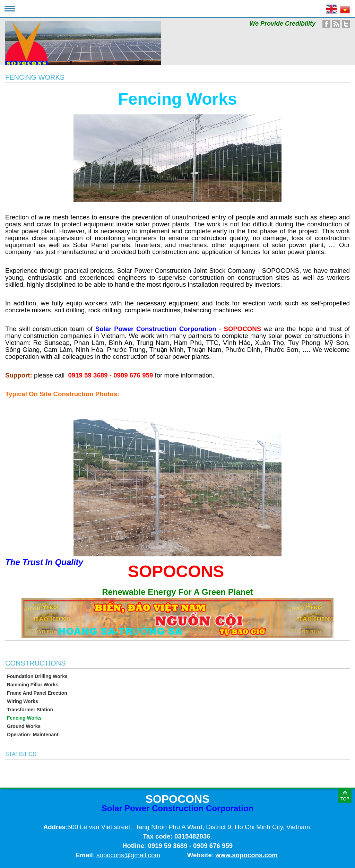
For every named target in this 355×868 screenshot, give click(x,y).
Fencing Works (24, 718)
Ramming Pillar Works (33, 685)
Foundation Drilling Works (37, 676)
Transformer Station (30, 710)
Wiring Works (23, 701)
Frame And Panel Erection (37, 693)
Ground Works (24, 726)
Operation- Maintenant (33, 735)
